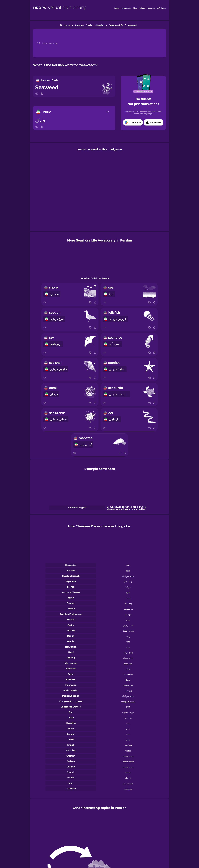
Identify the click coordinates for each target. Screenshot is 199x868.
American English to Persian (90, 25)
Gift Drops (162, 8)
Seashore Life (116, 25)
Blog (135, 8)
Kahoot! (142, 8)
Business (151, 8)
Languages (126, 8)
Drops (117, 8)
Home (67, 25)
